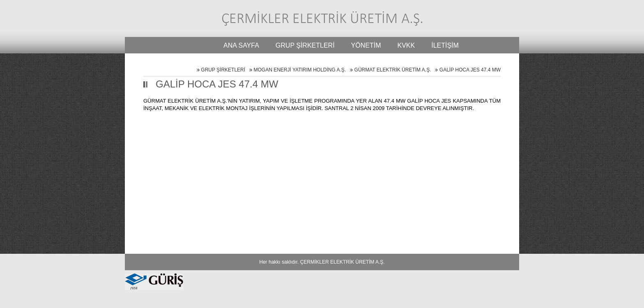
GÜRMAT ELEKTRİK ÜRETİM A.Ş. (393, 70)
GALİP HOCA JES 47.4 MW (470, 70)
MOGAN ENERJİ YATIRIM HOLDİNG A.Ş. (300, 70)
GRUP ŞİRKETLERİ (223, 70)
